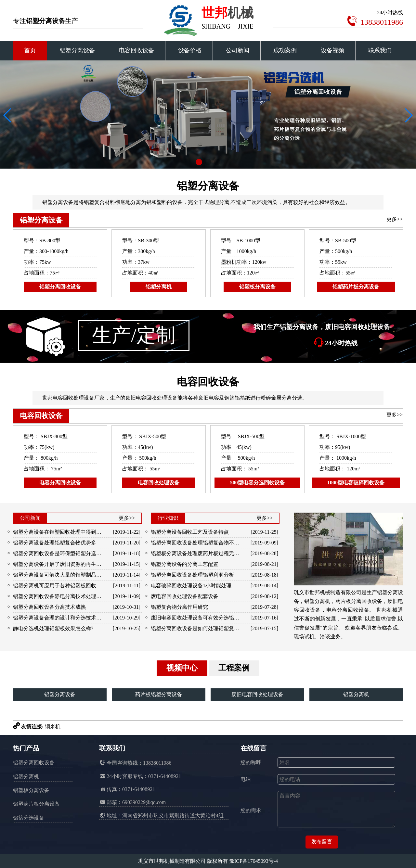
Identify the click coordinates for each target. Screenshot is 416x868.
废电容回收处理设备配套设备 (185, 596)
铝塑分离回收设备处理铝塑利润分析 (192, 575)
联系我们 (380, 50)
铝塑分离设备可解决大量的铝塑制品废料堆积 (58, 575)
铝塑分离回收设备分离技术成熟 (49, 607)
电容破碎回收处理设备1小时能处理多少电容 (196, 586)
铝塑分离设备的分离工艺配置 (185, 564)
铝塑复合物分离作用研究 (179, 607)
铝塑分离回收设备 (60, 287)
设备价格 (190, 50)
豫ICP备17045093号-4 (253, 861)
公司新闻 (238, 50)
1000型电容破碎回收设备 (356, 483)
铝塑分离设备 (77, 50)
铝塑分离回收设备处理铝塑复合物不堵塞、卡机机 (196, 543)
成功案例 (285, 50)
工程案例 (234, 668)
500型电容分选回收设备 (257, 483)
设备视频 (332, 50)
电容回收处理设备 (159, 483)
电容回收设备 (136, 50)
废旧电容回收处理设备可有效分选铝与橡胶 (196, 618)
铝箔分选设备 (29, 818)
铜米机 (53, 727)
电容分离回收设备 (60, 483)
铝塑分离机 (159, 287)
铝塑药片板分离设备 (356, 287)
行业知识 (168, 518)
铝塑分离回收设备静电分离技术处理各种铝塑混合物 (58, 596)
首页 (30, 50)
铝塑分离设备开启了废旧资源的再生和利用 (58, 564)
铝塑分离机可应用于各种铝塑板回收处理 (58, 586)
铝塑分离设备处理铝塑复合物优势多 (55, 543)
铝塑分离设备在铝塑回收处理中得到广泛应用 (58, 532)
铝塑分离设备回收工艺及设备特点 (190, 532)
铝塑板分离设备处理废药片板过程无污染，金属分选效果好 (196, 553)
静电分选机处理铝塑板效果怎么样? (53, 628)
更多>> (395, 219)
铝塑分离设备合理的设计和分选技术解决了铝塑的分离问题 (58, 618)
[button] (199, 162)
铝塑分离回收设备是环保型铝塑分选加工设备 (58, 553)
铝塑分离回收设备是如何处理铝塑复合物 (196, 628)
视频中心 (182, 668)
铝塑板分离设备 (257, 287)
